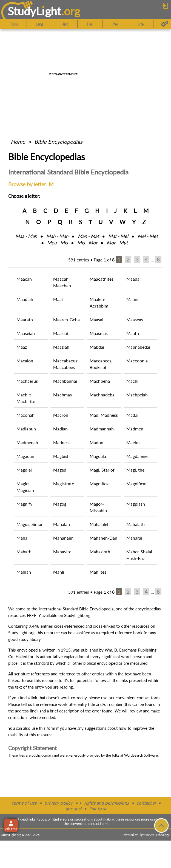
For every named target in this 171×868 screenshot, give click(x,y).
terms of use (24, 803)
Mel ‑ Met (148, 236)
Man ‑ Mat (88, 236)
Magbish (61, 456)
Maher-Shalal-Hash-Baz (140, 555)
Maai (58, 299)
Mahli (59, 572)
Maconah (25, 415)
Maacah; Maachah (62, 282)
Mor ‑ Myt (117, 243)
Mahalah (62, 524)
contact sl (146, 803)
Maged (60, 470)
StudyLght (34, 11)
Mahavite (62, 552)
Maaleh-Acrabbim (99, 302)
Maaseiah (26, 333)
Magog (60, 504)
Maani (132, 299)
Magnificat (137, 484)
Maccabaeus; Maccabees (66, 364)
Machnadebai (103, 395)
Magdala (98, 456)
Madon (96, 442)
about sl (73, 809)
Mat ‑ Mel (118, 236)
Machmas (62, 395)
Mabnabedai (138, 347)
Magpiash (136, 504)
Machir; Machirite (26, 398)
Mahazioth (100, 552)
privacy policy (59, 803)
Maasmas (99, 333)
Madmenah (27, 442)
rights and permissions (106, 803)
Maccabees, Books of (101, 364)
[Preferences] (165, 24)
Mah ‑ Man (57, 236)
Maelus (133, 442)
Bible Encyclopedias (58, 142)
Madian (60, 429)
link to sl (97, 809)
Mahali (23, 538)
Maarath (25, 319)
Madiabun (26, 429)
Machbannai (65, 381)
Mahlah (24, 572)
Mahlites (98, 572)
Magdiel (24, 470)
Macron (61, 415)
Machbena (100, 381)
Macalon (25, 361)
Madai (132, 415)
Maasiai (61, 333)
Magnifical (100, 484)
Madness (62, 442)
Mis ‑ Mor (87, 243)
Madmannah (102, 429)
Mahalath (136, 524)
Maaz (22, 347)
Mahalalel (99, 524)
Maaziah (61, 347)
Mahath (24, 552)
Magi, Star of (102, 470)
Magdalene (137, 456)
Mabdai (97, 347)
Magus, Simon (30, 524)
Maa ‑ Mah (26, 236)
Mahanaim (63, 538)
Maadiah (25, 299)
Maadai (133, 279)
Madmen (135, 429)
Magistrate (64, 484)
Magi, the (135, 470)
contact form (148, 698)
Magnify (24, 504)
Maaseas (135, 319)
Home (18, 142)
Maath (133, 333)
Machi (132, 381)
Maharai (134, 538)
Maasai (96, 319)
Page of (104, 260)
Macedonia (137, 361)
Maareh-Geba (66, 319)
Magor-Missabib (98, 507)
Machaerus (27, 381)
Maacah (24, 279)
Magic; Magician (25, 487)
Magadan (25, 456)
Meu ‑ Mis (57, 243)
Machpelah (137, 395)
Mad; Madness (104, 415)
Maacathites (102, 279)
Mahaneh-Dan (103, 538)
